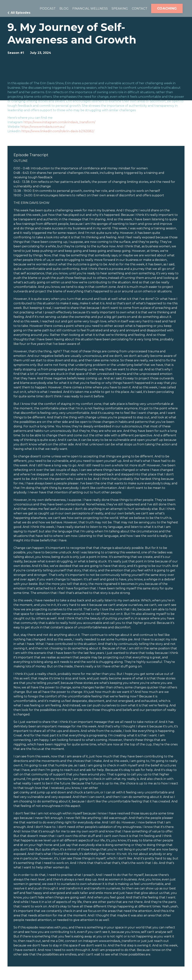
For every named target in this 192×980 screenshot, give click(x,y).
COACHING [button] (167, 8)
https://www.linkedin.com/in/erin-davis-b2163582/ (58, 131)
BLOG (58, 8)
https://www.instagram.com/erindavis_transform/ (59, 122)
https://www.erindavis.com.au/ (43, 127)
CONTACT (139, 8)
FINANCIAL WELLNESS (86, 8)
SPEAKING (118, 8)
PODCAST (41, 8)
